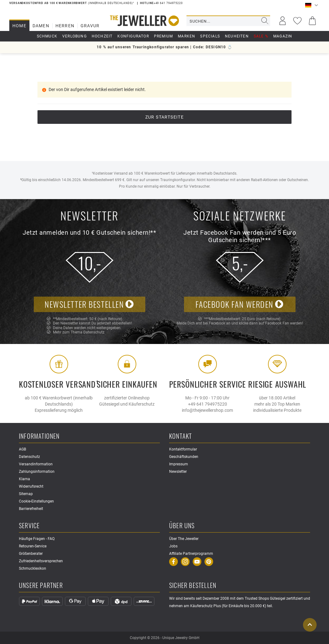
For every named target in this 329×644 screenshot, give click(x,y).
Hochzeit (102, 36)
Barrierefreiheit (31, 509)
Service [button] (29, 526)
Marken (186, 36)
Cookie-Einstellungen (36, 501)
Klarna (24, 479)
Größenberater (31, 554)
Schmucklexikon (33, 568)
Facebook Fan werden (239, 304)
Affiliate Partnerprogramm (191, 554)
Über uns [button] (182, 526)
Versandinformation (36, 464)
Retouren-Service (33, 546)
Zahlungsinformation (37, 472)
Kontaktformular (183, 449)
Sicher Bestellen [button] (193, 586)
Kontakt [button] (180, 436)
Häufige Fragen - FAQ (37, 539)
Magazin (283, 36)
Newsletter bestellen (89, 304)
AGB (22, 449)
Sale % (261, 36)
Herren (65, 26)
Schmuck (47, 36)
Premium (163, 36)
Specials (210, 36)
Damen (41, 26)
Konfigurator (133, 36)
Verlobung (75, 36)
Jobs (173, 546)
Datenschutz (94, 332)
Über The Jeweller (184, 539)
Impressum (179, 464)
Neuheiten (237, 36)
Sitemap (26, 494)
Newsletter (178, 472)
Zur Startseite (165, 117)
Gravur (90, 26)
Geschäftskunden (184, 457)
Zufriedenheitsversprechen (41, 561)
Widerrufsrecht (31, 486)
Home (19, 26)
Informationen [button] (39, 436)
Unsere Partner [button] (41, 586)
